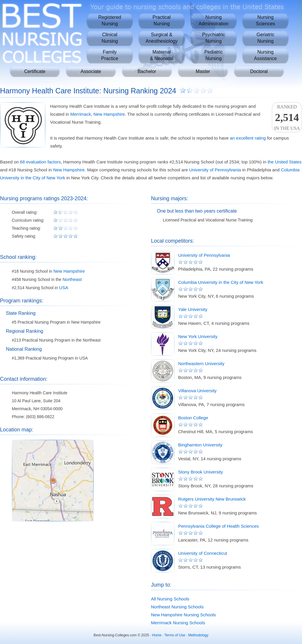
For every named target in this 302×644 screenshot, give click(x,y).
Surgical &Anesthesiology (162, 38)
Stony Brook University (201, 472)
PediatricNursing (214, 55)
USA (64, 288)
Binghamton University (200, 445)
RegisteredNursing (110, 20)
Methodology (198, 635)
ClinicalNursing (110, 38)
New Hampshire (109, 114)
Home (157, 635)
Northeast (72, 279)
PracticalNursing (161, 20)
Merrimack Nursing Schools (178, 623)
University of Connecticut (203, 553)
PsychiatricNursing (213, 38)
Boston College (193, 418)
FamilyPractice (110, 55)
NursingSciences (266, 20)
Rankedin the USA (287, 117)
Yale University (193, 309)
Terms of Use (175, 635)
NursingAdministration (213, 20)
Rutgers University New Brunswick (212, 499)
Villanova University (197, 391)
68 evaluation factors (40, 162)
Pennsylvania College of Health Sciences (219, 526)
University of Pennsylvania (215, 170)
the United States (284, 162)
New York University (198, 336)
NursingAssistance (265, 55)
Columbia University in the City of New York (221, 282)
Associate (91, 71)
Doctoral (259, 71)
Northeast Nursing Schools (177, 607)
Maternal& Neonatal (161, 55)
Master (203, 71)
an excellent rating (248, 138)
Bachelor (147, 71)
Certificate (35, 71)
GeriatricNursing (265, 38)
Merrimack (81, 114)
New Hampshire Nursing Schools (183, 615)
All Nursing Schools (170, 599)
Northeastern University (201, 364)
